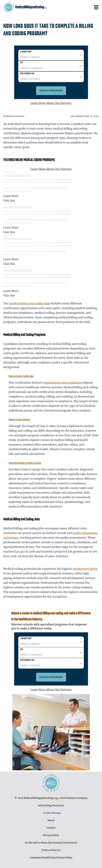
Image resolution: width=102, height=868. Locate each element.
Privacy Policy (51, 835)
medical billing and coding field (30, 303)
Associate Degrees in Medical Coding (25, 463)
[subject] (51, 77)
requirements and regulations (63, 383)
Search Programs (51, 91)
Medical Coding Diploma (19, 420)
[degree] (51, 55)
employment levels (85, 569)
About (51, 820)
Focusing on (27, 73)
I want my (26, 52)
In (21, 63)
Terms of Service (51, 850)
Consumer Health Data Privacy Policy (51, 858)
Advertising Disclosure (51, 805)
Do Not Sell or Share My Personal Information (51, 843)
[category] (51, 66)
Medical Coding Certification (21, 376)
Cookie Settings (52, 813)
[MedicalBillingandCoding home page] (9, 7)
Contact (51, 828)
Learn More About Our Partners (51, 103)
